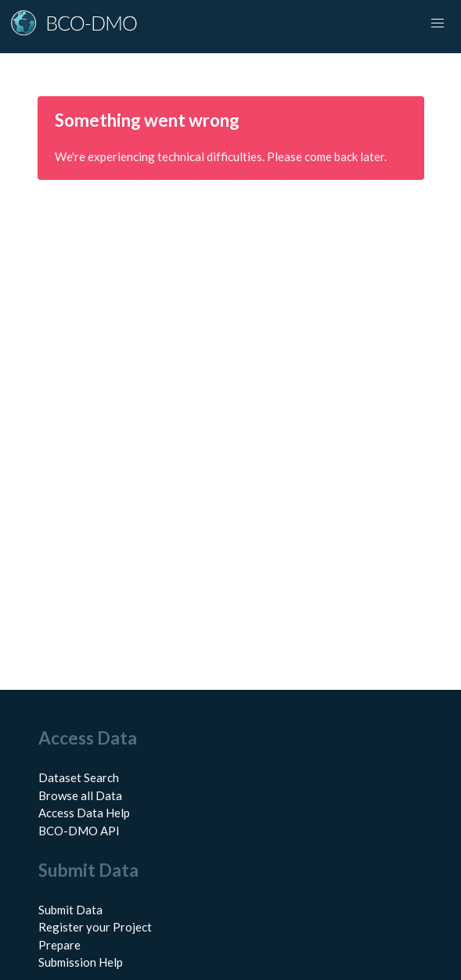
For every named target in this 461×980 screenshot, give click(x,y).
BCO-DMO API (79, 831)
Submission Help (81, 962)
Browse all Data (80, 795)
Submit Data (70, 910)
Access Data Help (84, 813)
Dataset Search (79, 777)
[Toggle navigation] (438, 23)
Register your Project (95, 927)
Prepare (59, 945)
